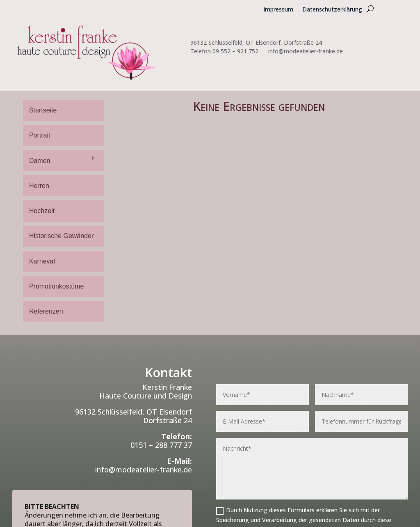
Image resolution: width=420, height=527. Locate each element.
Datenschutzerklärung (332, 10)
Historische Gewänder (61, 236)
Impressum (278, 10)
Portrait (40, 135)
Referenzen (46, 311)
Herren (39, 186)
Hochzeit (42, 211)
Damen (40, 161)
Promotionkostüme (56, 286)
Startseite (43, 110)
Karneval (42, 261)
